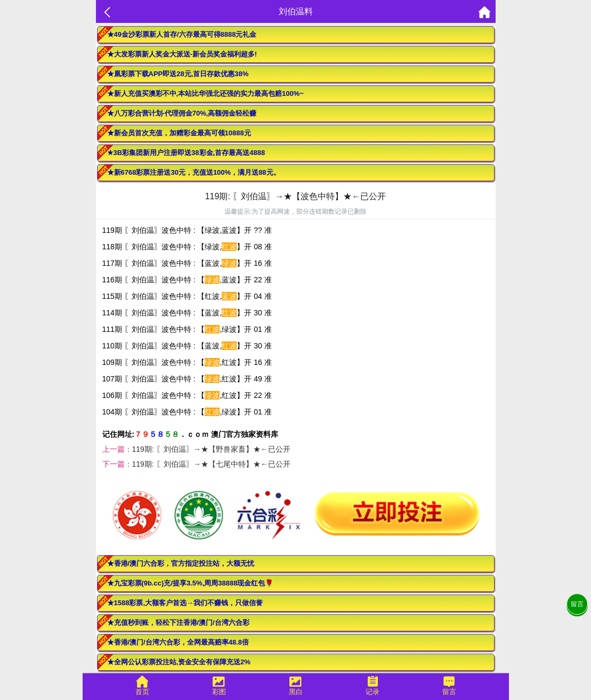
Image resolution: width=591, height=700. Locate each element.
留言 (577, 604)
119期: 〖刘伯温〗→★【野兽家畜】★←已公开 (211, 449)
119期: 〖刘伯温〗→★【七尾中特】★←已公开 (211, 464)
